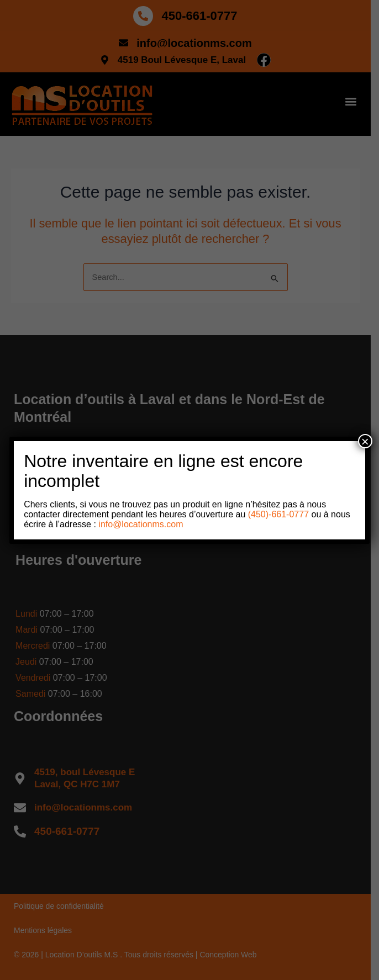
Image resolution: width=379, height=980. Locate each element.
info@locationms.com (141, 524)
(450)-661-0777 (277, 514)
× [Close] (365, 441)
